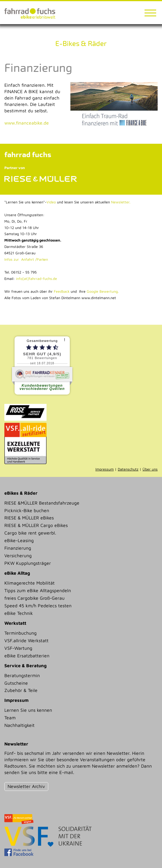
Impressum (105, 469)
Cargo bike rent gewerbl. (30, 533)
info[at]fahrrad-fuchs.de (37, 279)
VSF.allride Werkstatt (26, 640)
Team (10, 718)
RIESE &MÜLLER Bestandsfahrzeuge (42, 503)
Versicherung (18, 555)
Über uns (150, 469)
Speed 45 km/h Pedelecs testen (38, 606)
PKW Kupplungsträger (28, 563)
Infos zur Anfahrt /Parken (26, 259)
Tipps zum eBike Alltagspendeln (38, 590)
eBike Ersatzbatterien (27, 656)
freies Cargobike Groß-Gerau (34, 598)
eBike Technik (19, 613)
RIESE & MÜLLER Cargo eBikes (36, 525)
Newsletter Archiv (26, 786)
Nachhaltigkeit (19, 725)
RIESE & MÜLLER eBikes (29, 518)
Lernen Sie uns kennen (28, 710)
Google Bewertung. (103, 291)
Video (51, 202)
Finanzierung (18, 548)
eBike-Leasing (19, 540)
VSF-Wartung (18, 648)
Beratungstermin (22, 675)
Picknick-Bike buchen (27, 510)
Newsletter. (121, 202)
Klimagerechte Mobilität (30, 583)
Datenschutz (128, 469)
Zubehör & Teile (21, 690)
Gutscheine (16, 683)
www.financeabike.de (27, 123)
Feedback (61, 291)
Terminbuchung (21, 633)
